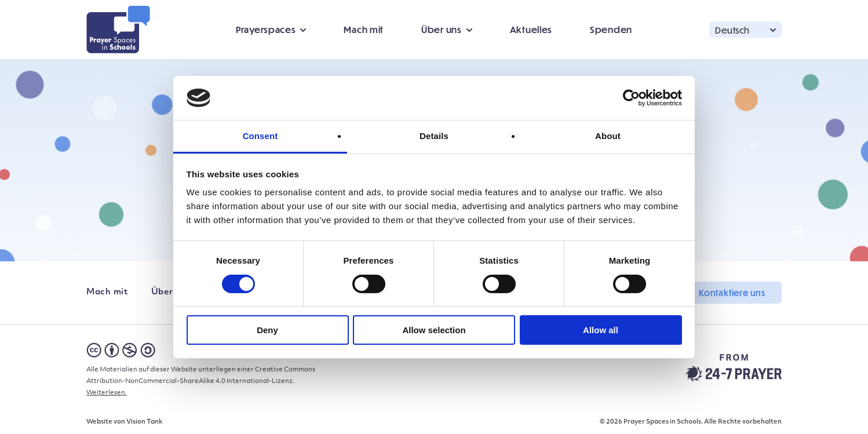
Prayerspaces (266, 29)
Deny (267, 330)
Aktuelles (531, 29)
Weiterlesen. (107, 393)
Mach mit (364, 29)
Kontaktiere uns (732, 293)
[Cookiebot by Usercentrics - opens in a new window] (631, 98)
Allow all (601, 330)
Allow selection (434, 330)
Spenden (611, 29)
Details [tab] (434, 136)
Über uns (442, 29)
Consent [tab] (260, 136)
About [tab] (608, 136)
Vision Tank (144, 422)
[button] (745, 29)
